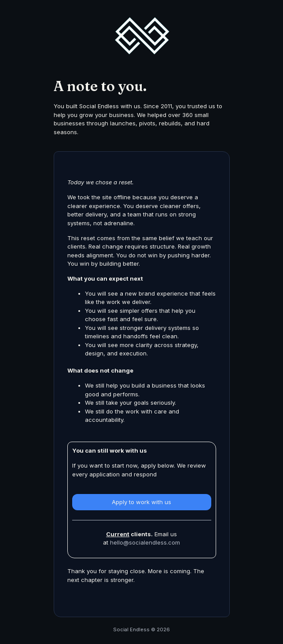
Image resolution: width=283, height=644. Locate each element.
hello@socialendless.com (145, 542)
